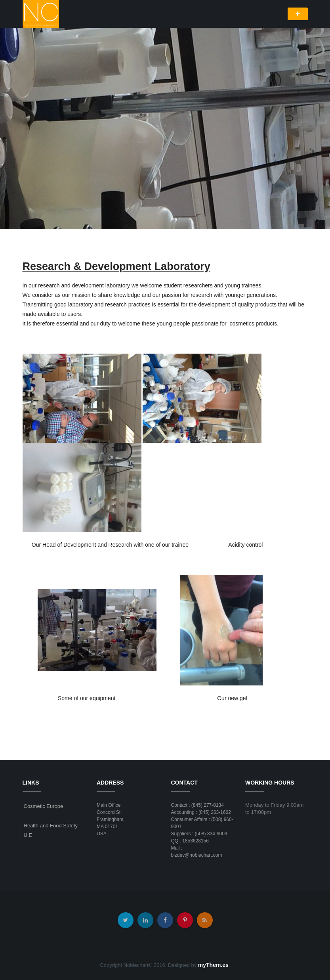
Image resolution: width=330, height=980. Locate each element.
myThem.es (213, 965)
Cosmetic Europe (44, 806)
